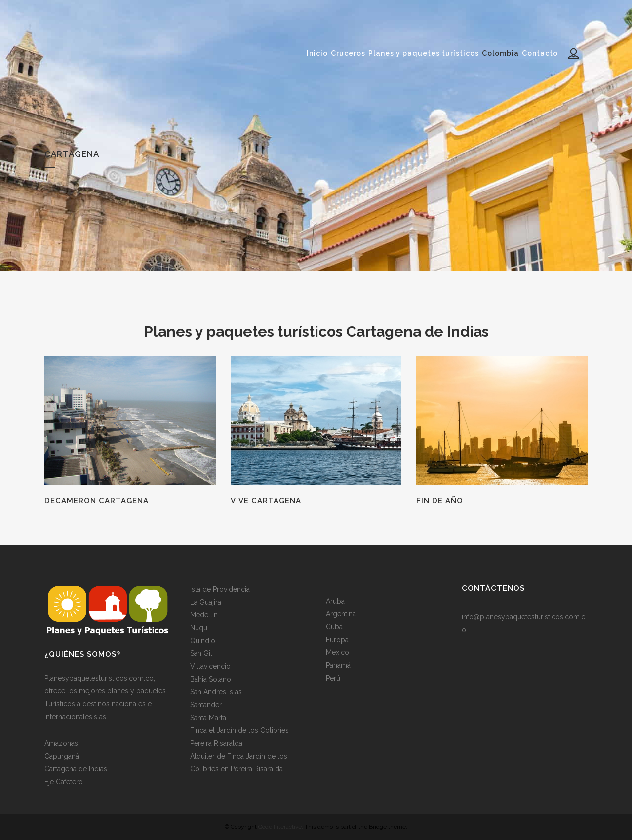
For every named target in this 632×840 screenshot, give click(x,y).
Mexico (337, 652)
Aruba (335, 601)
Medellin (204, 615)
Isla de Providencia (220, 589)
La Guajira (206, 602)
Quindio (203, 641)
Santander (206, 705)
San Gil (201, 653)
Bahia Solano (211, 679)
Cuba (334, 627)
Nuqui (199, 628)
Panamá (338, 665)
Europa (337, 640)
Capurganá (62, 756)
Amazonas (61, 743)
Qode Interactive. (281, 827)
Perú (333, 678)
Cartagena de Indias (76, 769)
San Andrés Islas (216, 692)
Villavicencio (210, 666)
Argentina (341, 614)
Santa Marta (208, 718)
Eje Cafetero (64, 782)
